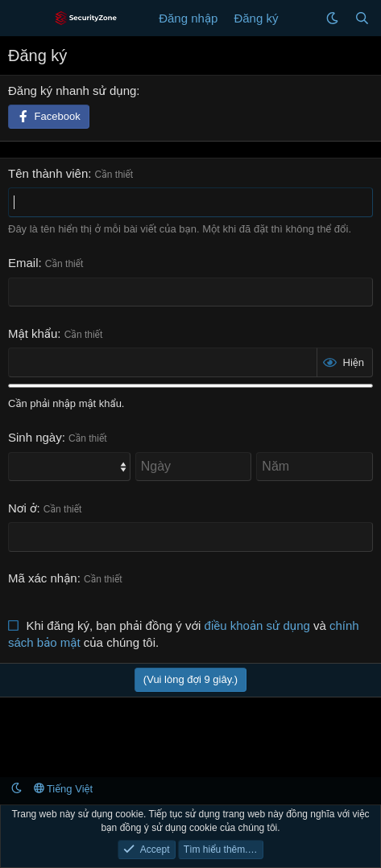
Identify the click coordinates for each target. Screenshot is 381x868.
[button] (332, 18)
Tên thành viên (48, 173)
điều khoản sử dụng (257, 625)
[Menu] (22, 19)
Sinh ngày (35, 437)
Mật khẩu (33, 333)
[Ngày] (194, 467)
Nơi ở (23, 508)
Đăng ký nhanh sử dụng (72, 91)
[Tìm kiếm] (362, 18)
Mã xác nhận (43, 578)
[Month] (69, 467)
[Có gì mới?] (302, 18)
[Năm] (315, 467)
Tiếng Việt (64, 789)
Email (23, 263)
